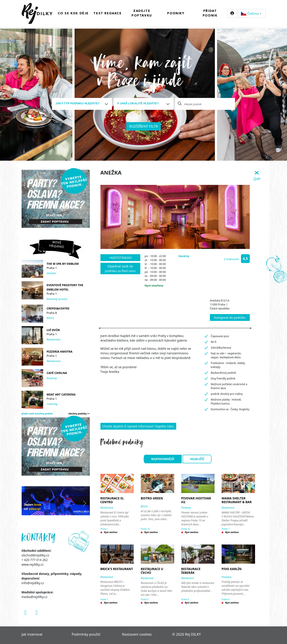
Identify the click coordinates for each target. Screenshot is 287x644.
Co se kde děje (73, 13)
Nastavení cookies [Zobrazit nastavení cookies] (137, 634)
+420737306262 (120, 258)
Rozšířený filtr (143, 126)
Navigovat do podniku (230, 317)
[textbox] (80, 103)
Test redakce (107, 13)
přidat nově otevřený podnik (37, 414)
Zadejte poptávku (142, 13)
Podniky (176, 13)
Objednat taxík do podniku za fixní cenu (120, 269)
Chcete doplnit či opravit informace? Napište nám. (138, 426)
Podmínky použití (86, 634)
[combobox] (82, 104)
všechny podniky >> (79, 414)
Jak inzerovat (32, 634)
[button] (230, 259)
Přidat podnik (210, 13)
